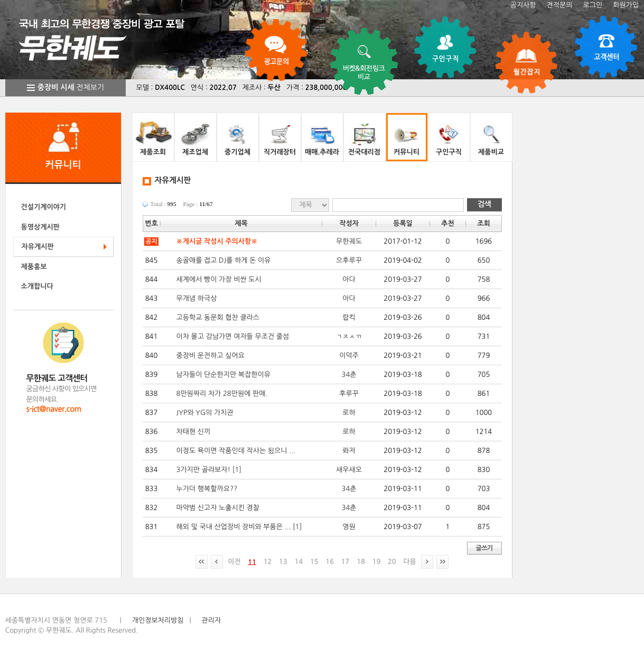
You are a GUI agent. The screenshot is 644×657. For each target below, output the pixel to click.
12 (268, 562)
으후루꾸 (349, 260)
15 (314, 562)
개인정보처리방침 (158, 620)
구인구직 (449, 152)
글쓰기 (484, 548)
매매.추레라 (322, 152)
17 (346, 562)
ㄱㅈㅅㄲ (349, 336)
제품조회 (153, 152)
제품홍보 (34, 267)
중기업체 (237, 152)
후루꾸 (349, 394)
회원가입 (626, 5)
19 (377, 562)
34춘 (349, 374)
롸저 (349, 451)
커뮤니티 (407, 152)
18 (361, 562)
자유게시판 (38, 247)
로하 (349, 413)
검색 (484, 205)
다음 (409, 562)
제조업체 (195, 152)
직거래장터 (280, 152)
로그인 (592, 5)
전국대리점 (364, 152)
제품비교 (491, 152)
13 (283, 562)
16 (330, 562)
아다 (349, 279)
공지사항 (523, 5)
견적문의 (560, 5)
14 (299, 562)
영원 (349, 527)
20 (392, 562)
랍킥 (349, 317)
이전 (234, 562)
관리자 (212, 620)
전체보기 (71, 88)
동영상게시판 (40, 227)
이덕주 (349, 355)
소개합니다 (37, 286)
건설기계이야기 (44, 207)
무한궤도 (349, 241)
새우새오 (349, 470)
